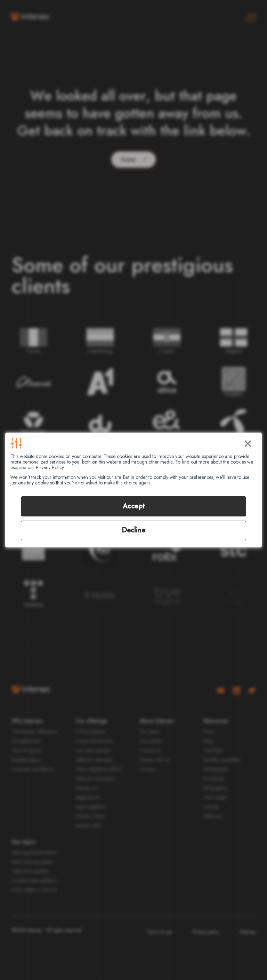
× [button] (248, 442)
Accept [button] (134, 506)
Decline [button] (133, 530)
